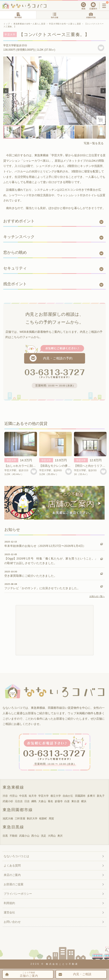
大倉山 (42, 801)
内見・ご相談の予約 (58, 358)
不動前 (13, 836)
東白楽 (75, 801)
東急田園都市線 (18, 810)
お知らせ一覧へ (97, 596)
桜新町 (43, 819)
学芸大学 (11, 460)
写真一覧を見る (94, 143)
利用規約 (9, 903)
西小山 (35, 836)
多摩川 (91, 796)
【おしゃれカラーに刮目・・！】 (26, 466)
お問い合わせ (12, 922)
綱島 (34, 801)
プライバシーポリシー (18, 894)
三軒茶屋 (20, 819)
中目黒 (23, 796)
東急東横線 (13, 787)
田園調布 (80, 796)
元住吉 (19, 801)
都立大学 (56, 796)
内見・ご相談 (82, 974)
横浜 (84, 801)
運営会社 (9, 912)
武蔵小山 (24, 836)
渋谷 (5, 796)
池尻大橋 (8, 819)
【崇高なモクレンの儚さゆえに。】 (62, 466)
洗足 (44, 836)
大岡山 (52, 836)
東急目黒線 (13, 827)
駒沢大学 (32, 819)
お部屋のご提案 (14, 884)
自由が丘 (68, 796)
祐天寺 (33, 796)
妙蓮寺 (59, 801)
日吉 (27, 801)
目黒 (5, 836)
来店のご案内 (12, 875)
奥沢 (60, 836)
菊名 (50, 801)
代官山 (13, 796)
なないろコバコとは (16, 856)
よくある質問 (12, 866)
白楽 (67, 801)
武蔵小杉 (8, 801)
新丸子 (101, 796)
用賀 (51, 819)
